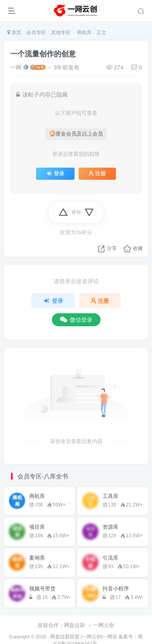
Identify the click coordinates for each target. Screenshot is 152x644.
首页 (14, 32)
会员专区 (36, 32)
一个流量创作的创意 (43, 54)
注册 (97, 174)
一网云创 (104, 625)
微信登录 (76, 320)
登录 (55, 174)
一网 (16, 67)
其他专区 (61, 32)
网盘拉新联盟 (65, 636)
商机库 (83, 32)
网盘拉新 (75, 625)
